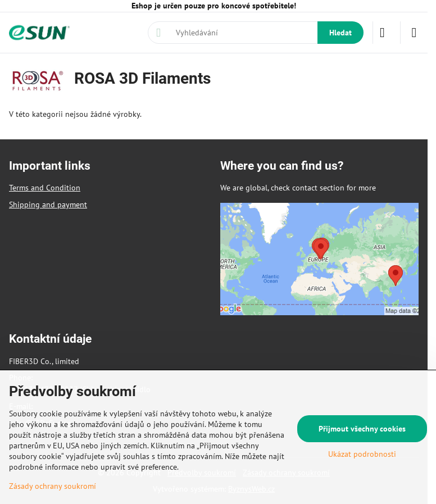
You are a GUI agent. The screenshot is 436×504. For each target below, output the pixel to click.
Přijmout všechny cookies (362, 429)
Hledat (340, 33)
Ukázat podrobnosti (362, 454)
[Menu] (414, 33)
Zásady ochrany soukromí (53, 486)
